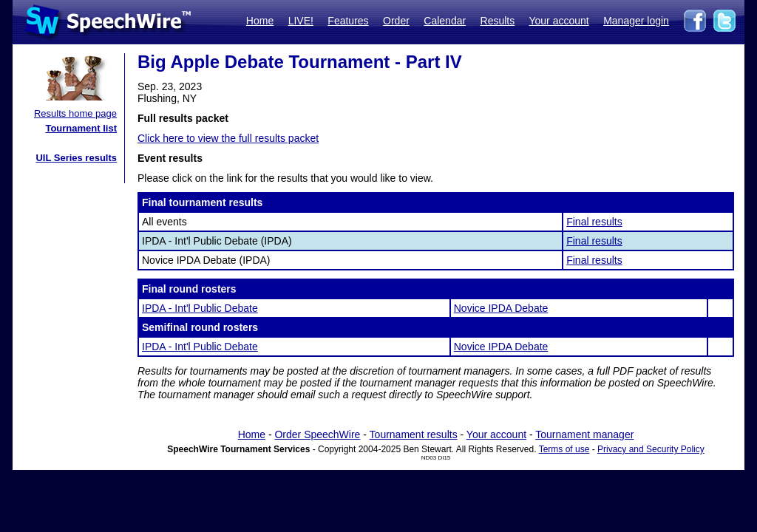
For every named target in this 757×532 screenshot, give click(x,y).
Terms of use (564, 449)
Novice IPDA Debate (501, 308)
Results (498, 21)
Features (348, 21)
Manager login (636, 21)
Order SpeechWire (317, 434)
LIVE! (301, 21)
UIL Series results (76, 158)
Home (260, 21)
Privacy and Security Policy (651, 449)
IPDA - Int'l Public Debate (200, 308)
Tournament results (414, 434)
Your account (559, 21)
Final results (594, 222)
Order (396, 21)
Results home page (75, 113)
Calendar (445, 21)
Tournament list (81, 128)
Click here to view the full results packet (228, 138)
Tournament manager (584, 434)
